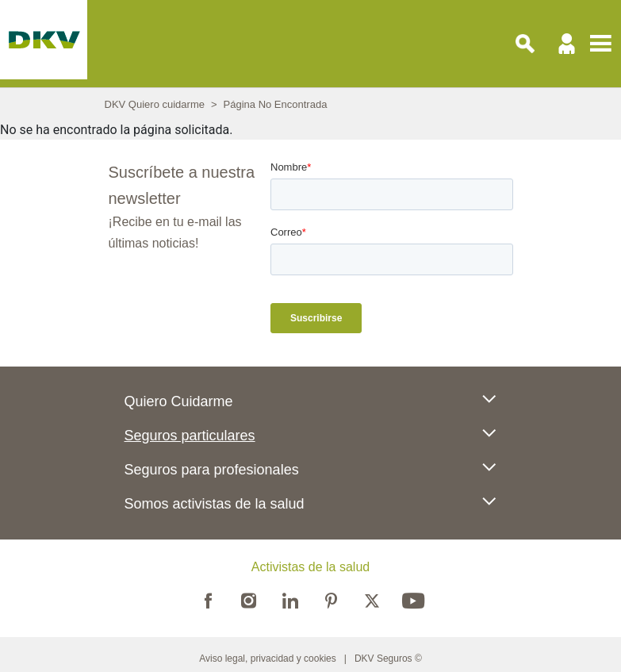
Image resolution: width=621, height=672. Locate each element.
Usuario (567, 44)
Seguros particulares (190, 436)
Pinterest (332, 599)
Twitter (372, 599)
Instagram (249, 599)
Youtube (413, 599)
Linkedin (290, 599)
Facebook (208, 599)
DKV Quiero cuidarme (155, 104)
